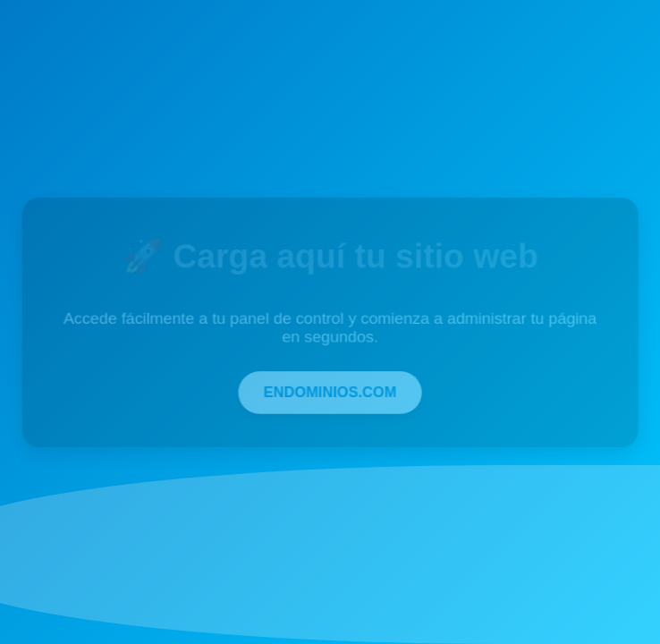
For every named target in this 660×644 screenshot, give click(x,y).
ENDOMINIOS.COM (330, 391)
